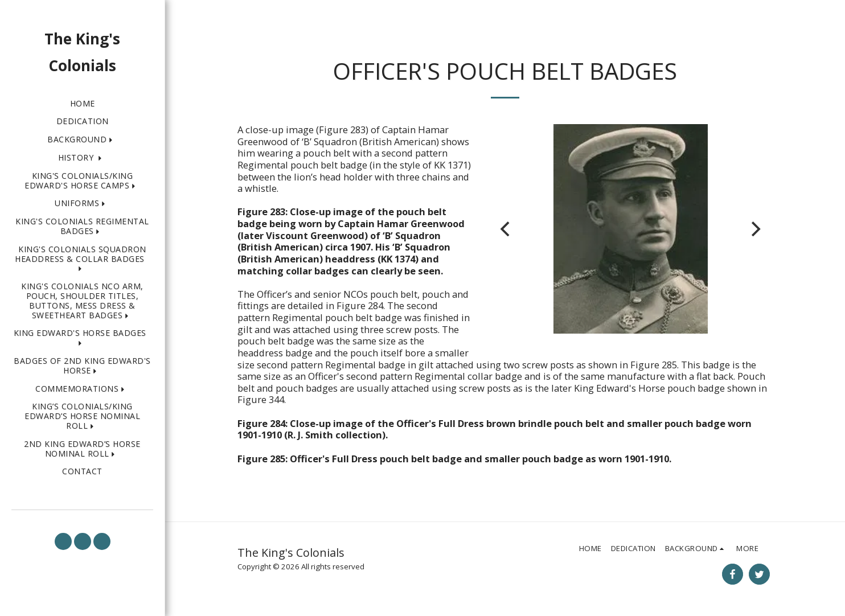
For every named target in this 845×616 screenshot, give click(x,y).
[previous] (506, 229)
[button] (82, 140)
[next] (754, 229)
